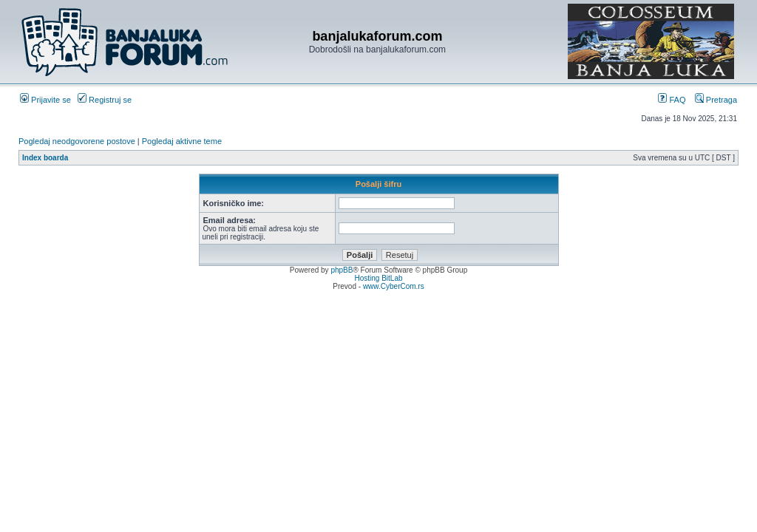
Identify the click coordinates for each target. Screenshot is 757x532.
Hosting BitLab (378, 278)
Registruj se (105, 100)
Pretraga (716, 100)
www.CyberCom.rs (394, 286)
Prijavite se (45, 100)
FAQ (672, 100)
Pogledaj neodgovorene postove (77, 141)
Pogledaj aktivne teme (182, 141)
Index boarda (45, 158)
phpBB (342, 270)
